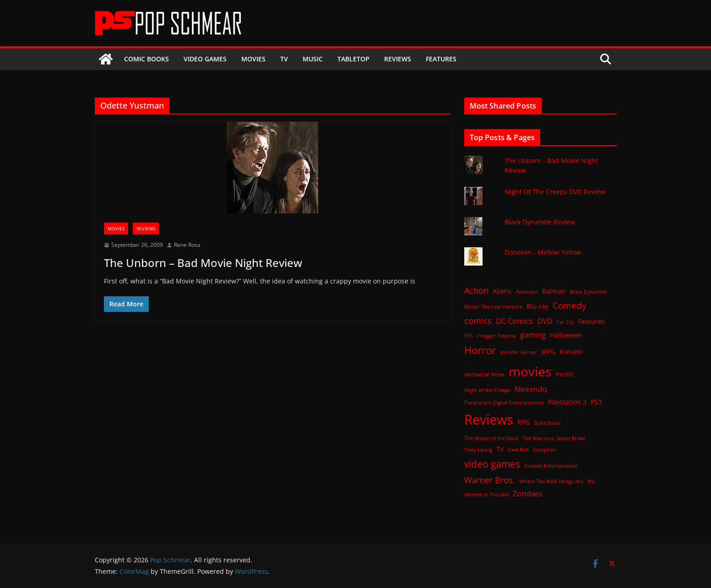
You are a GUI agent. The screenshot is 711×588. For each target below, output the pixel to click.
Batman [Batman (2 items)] (554, 291)
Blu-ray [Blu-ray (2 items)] (537, 306)
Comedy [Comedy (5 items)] (570, 305)
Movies (253, 59)
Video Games (205, 59)
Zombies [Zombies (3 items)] (528, 494)
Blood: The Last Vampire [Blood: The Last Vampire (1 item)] (493, 307)
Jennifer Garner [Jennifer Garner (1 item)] (518, 352)
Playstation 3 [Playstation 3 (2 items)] (567, 402)
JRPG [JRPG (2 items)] (548, 351)
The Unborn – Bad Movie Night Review (203, 263)
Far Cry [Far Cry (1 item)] (565, 322)
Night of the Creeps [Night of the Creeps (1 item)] (487, 390)
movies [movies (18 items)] (530, 371)
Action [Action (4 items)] (476, 290)
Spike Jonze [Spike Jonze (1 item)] (547, 423)
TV (284, 59)
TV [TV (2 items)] (500, 449)
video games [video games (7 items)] (492, 464)
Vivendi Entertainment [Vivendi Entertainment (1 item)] (551, 466)
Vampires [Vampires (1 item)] (544, 450)
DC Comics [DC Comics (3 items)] (514, 321)
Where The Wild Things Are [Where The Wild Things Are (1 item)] (551, 481)
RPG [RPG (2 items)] (524, 422)
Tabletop (353, 59)
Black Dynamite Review (540, 222)
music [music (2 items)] (564, 374)
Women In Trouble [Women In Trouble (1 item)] (486, 495)
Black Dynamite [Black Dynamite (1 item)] (588, 292)
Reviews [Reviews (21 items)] (489, 419)
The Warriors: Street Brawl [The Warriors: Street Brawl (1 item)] (554, 438)
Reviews (398, 59)
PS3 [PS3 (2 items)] (596, 402)
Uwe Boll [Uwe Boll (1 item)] (518, 450)
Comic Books (147, 59)
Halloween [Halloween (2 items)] (566, 335)
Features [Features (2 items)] (592, 321)
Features (441, 59)
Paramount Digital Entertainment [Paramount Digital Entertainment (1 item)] (504, 403)
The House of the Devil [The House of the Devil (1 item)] (491, 438)
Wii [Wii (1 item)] (591, 481)
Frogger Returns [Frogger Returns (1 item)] (497, 336)
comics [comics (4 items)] (478, 321)
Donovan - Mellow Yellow (543, 252)
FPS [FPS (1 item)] (469, 336)
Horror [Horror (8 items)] (480, 350)
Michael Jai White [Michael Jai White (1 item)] (484, 375)
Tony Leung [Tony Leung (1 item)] (478, 450)
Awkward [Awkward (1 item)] (527, 292)
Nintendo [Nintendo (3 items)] (531, 389)
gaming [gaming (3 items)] (533, 335)
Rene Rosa (187, 245)
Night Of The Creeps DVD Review (555, 192)
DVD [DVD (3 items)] (545, 321)
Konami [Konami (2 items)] (571, 351)
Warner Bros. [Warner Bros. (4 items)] (490, 480)
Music (313, 59)
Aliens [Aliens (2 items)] (502, 291)
